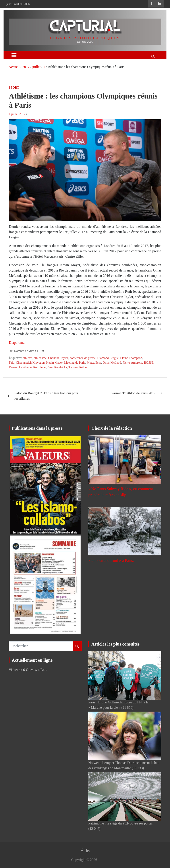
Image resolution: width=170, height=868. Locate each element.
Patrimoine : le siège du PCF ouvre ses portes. (121, 823)
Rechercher (77, 646)
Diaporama (17, 343)
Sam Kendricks (58, 367)
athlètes (28, 358)
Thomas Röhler (78, 367)
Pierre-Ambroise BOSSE (138, 363)
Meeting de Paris (75, 363)
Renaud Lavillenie (20, 367)
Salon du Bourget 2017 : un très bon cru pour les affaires (46, 396)
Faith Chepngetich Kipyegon (27, 363)
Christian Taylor (58, 358)
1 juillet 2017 (17, 114)
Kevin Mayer (54, 363)
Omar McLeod (112, 363)
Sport (14, 88)
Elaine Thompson (131, 358)
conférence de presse (83, 358)
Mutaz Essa (94, 363)
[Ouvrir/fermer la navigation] (14, 55)
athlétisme (40, 358)
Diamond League (108, 358)
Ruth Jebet (40, 367)
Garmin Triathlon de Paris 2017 (133, 393)
